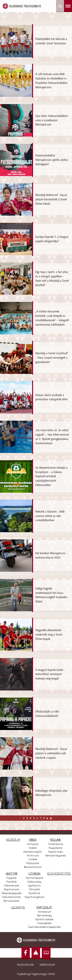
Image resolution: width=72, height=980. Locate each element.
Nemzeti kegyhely (56, 855)
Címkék (33, 859)
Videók (33, 848)
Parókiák (12, 882)
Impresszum (47, 965)
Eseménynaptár (33, 852)
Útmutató (35, 889)
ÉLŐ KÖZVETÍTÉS (59, 874)
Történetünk (56, 844)
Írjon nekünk (25, 965)
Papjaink (12, 878)
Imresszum (45, 912)
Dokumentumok (11, 897)
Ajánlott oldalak (44, 919)
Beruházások (12, 901)
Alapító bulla (56, 852)
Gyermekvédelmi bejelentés (44, 927)
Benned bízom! (33, 867)
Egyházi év (35, 885)
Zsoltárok (34, 893)
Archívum (33, 855)
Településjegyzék (12, 893)
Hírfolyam (33, 844)
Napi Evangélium (35, 897)
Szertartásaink (35, 878)
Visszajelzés (44, 923)
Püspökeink (56, 848)
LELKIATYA (18, 907)
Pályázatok (33, 863)
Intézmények (12, 885)
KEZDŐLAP (13, 840)
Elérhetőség (44, 915)
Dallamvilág (34, 882)
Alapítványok (11, 889)
